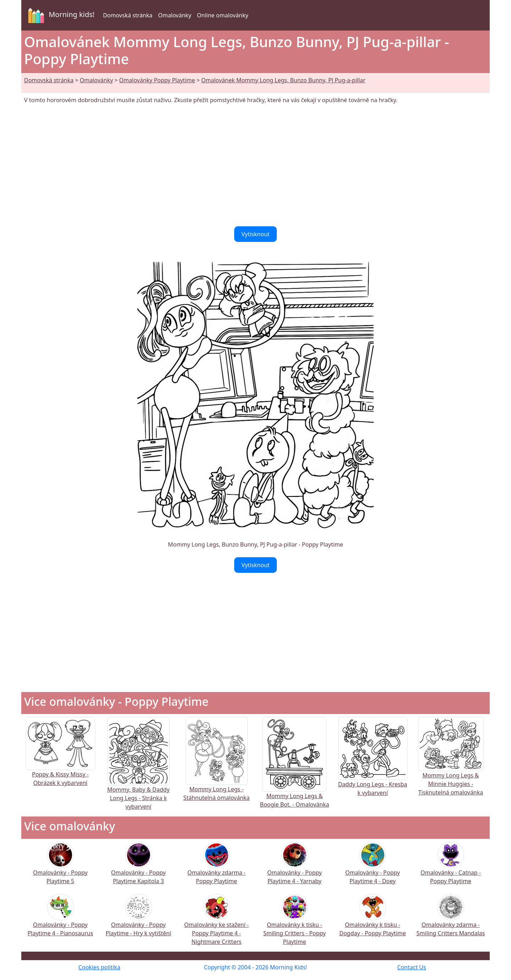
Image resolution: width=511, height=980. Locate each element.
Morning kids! (60, 15)
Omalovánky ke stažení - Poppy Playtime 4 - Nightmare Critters (216, 924)
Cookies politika (99, 967)
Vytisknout (255, 234)
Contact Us (411, 967)
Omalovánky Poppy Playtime (157, 80)
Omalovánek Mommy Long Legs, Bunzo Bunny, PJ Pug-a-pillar (283, 80)
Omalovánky (175, 15)
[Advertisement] (255, 165)
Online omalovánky (223, 15)
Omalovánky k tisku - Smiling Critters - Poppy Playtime (295, 924)
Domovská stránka (128, 15)
